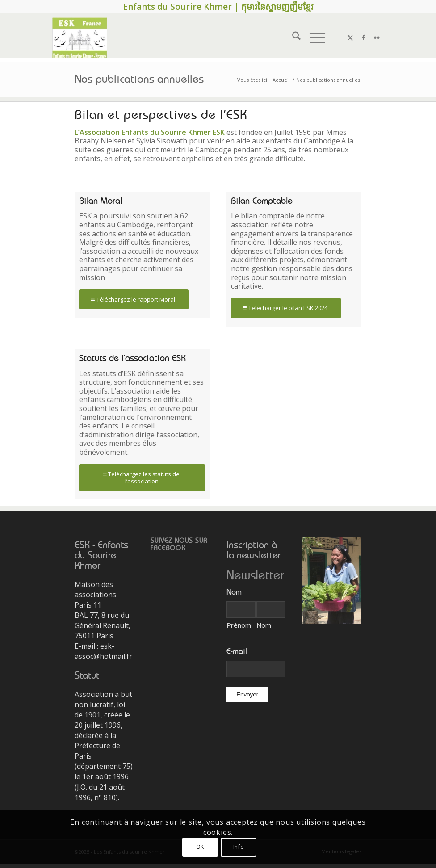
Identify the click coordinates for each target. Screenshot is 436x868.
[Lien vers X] (350, 38)
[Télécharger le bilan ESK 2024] (286, 308)
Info (239, 847)
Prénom (239, 625)
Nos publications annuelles (139, 79)
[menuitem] (292, 38)
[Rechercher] (292, 38)
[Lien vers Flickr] (377, 38)
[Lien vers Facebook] (364, 38)
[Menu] (313, 38)
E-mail (237, 652)
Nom (264, 625)
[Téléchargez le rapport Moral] (134, 300)
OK (200, 847)
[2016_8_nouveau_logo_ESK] (80, 38)
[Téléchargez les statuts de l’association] (142, 478)
